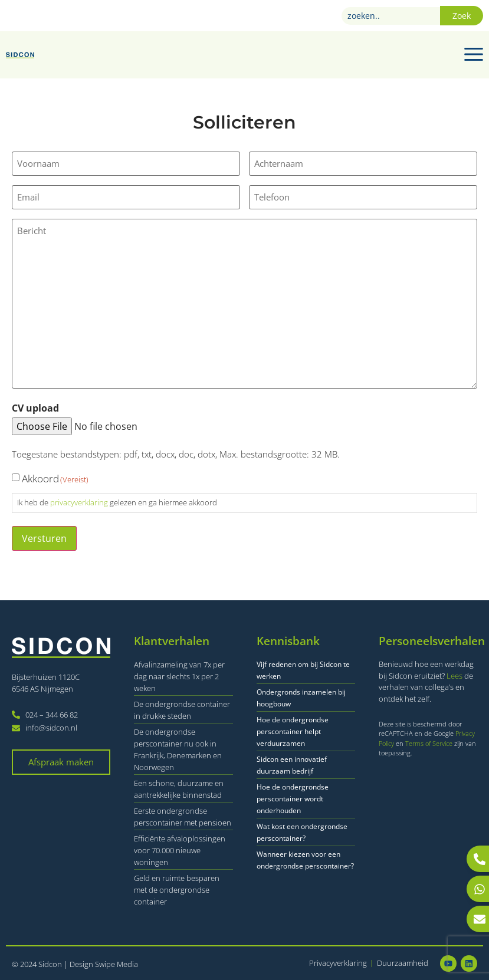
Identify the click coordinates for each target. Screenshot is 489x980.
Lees (454, 675)
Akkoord (55, 479)
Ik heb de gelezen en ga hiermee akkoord (117, 502)
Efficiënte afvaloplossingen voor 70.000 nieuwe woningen (180, 850)
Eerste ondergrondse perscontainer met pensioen (183, 816)
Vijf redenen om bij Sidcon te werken (303, 670)
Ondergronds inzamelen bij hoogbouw (301, 697)
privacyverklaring (79, 502)
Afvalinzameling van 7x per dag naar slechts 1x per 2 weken (179, 676)
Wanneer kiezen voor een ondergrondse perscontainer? (305, 859)
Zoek (462, 16)
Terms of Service (430, 743)
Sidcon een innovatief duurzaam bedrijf (292, 764)
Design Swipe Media (104, 964)
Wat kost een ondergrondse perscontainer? (302, 832)
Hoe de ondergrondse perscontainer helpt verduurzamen (293, 731)
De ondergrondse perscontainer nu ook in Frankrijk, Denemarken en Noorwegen (178, 749)
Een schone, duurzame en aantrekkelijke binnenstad (179, 788)
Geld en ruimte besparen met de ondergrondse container (177, 889)
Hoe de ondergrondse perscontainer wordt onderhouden (293, 798)
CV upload (35, 407)
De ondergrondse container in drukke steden (182, 709)
